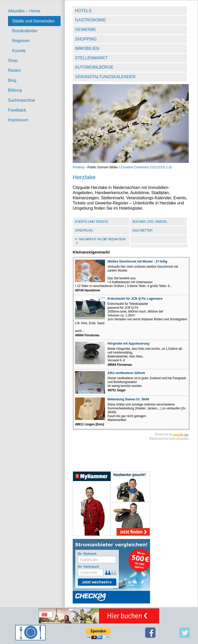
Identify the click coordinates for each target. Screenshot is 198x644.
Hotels (83, 11)
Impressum (18, 120)
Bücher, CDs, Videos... (150, 222)
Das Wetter (142, 230)
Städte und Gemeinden (33, 21)
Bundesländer (25, 31)
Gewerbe (86, 30)
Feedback (17, 110)
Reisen (14, 70)
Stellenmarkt (91, 58)
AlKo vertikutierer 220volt (126, 373)
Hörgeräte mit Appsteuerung (128, 344)
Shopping (86, 39)
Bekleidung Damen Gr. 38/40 (128, 399)
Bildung (15, 90)
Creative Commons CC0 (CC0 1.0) (146, 167)
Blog (12, 80)
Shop (13, 61)
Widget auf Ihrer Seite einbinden (169, 438)
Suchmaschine (22, 100)
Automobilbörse (94, 67)
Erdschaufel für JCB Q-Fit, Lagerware (135, 299)
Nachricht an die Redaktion (100, 241)
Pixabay (79, 167)
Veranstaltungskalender (105, 77)
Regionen (21, 41)
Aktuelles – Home (24, 11)
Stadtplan (84, 230)
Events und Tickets (92, 222)
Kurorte (19, 51)
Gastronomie (90, 20)
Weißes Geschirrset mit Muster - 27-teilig (137, 261)
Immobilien (87, 48)
